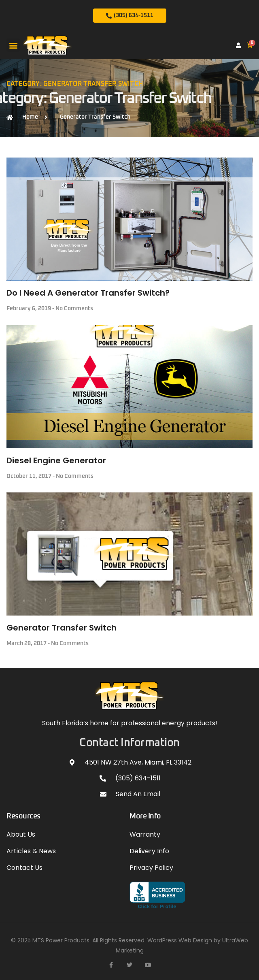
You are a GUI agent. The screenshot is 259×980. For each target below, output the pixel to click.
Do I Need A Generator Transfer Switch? (88, 293)
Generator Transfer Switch (62, 628)
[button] (13, 45)
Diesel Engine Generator (56, 460)
